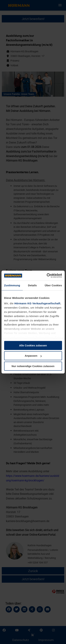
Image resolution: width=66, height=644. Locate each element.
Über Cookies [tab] (53, 285)
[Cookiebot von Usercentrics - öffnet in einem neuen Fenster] (47, 276)
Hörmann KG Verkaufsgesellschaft (37, 303)
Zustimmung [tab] (12, 285)
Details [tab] (32, 285)
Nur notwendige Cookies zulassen (33, 366)
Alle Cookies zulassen (33, 345)
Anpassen (33, 356)
